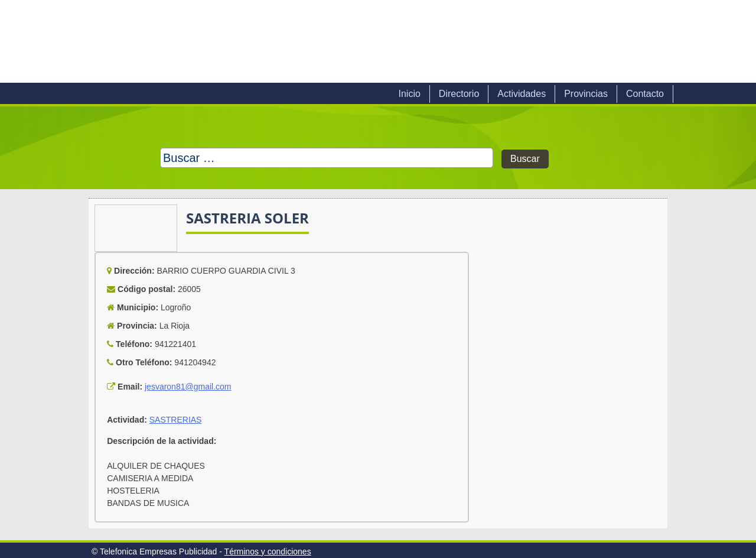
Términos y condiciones (268, 551)
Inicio (409, 94)
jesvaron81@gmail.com (188, 387)
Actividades (522, 94)
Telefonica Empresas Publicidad (217, 41)
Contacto (645, 94)
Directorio (459, 94)
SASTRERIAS (176, 420)
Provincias (586, 94)
